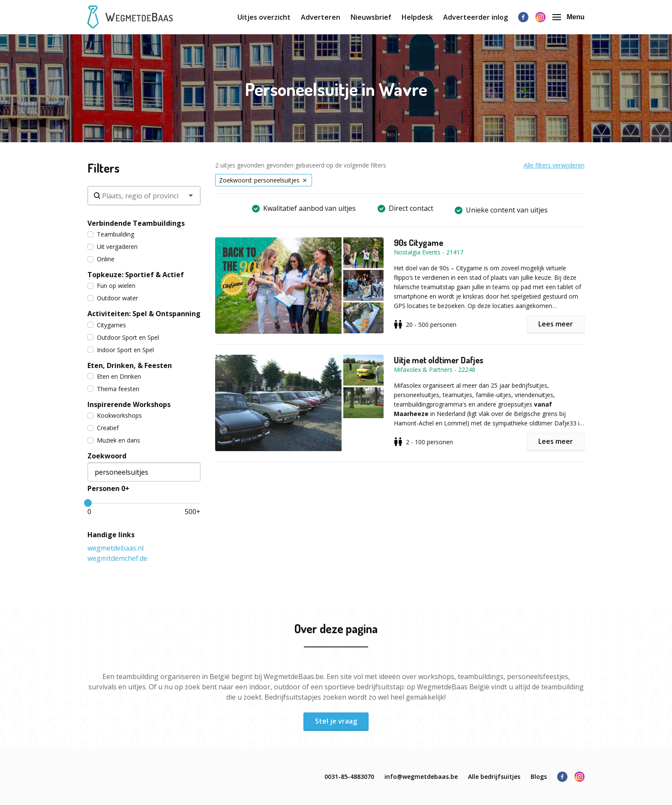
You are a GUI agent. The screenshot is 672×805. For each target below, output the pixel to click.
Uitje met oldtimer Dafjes (439, 360)
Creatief (103, 428)
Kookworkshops (115, 415)
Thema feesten (113, 389)
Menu (568, 17)
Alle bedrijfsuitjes (494, 777)
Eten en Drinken (114, 376)
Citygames (107, 325)
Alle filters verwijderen (554, 165)
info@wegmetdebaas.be (421, 777)
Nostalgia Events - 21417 (429, 252)
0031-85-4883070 (349, 777)
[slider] (88, 503)
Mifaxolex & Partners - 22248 (435, 370)
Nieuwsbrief (371, 17)
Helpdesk (417, 17)
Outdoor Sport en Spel (123, 337)
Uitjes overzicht (264, 17)
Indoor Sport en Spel (121, 350)
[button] (304, 286)
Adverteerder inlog (475, 17)
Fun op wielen (111, 286)
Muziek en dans (114, 440)
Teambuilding (111, 234)
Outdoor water (113, 298)
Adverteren (321, 17)
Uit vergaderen (112, 247)
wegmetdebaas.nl (115, 548)
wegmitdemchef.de (117, 558)
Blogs (539, 777)
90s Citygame (418, 242)
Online (101, 259)
